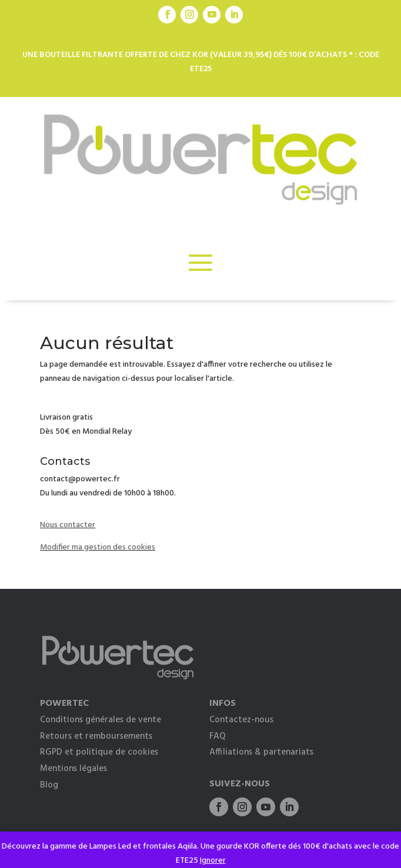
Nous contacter (68, 525)
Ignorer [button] (213, 861)
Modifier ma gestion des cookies (98, 547)
